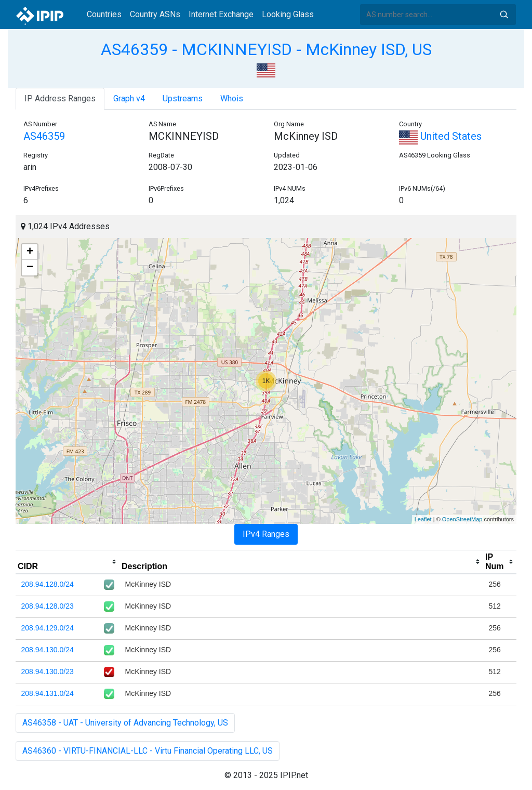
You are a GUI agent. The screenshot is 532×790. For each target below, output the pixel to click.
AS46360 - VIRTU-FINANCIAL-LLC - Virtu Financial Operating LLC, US (148, 751)
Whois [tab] (232, 98)
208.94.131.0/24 (48, 693)
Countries (104, 14)
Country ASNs (155, 14)
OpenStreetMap (462, 519)
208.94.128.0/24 (48, 584)
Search (504, 15)
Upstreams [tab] (183, 98)
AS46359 (44, 136)
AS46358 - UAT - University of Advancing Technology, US (125, 723)
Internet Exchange (221, 14)
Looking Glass (288, 14)
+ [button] (30, 252)
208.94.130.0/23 (48, 671)
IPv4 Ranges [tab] (266, 534)
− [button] (30, 268)
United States (440, 136)
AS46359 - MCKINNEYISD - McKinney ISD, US (266, 49)
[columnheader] (68, 562)
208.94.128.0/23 (48, 606)
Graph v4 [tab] (129, 98)
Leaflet (423, 519)
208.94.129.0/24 (48, 628)
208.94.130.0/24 (48, 650)
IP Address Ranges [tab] (60, 98)
